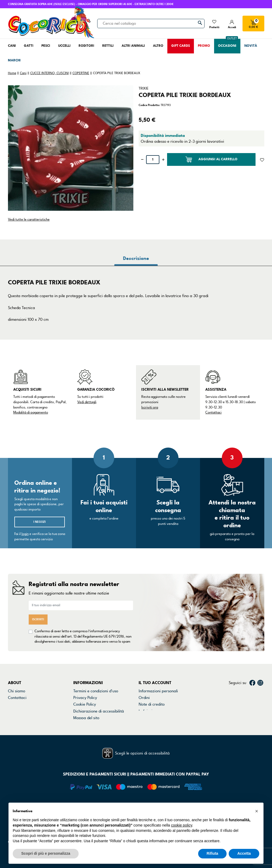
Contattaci (213, 412)
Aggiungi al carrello (211, 159)
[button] (257, 811)
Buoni (144, 718)
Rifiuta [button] (212, 853)
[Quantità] (153, 160)
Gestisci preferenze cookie (97, 725)
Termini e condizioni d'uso (96, 691)
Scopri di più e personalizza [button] (46, 853)
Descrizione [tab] (136, 258)
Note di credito (152, 704)
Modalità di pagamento (31, 412)
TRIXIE (144, 89)
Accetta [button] (244, 853)
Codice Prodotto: (149, 105)
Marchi (14, 711)
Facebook (252, 683)
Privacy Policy (85, 698)
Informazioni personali (158, 691)
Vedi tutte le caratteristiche (29, 220)
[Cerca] (151, 23)
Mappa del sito (86, 718)
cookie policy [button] (182, 825)
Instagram (260, 683)
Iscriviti (38, 619)
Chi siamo (17, 691)
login (25, 534)
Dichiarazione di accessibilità (99, 711)
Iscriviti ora (150, 407)
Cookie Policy (85, 704)
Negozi (14, 704)
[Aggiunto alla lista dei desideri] (262, 159)
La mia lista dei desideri (159, 725)
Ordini (144, 698)
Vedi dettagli (87, 402)
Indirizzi (146, 711)
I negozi (40, 522)
